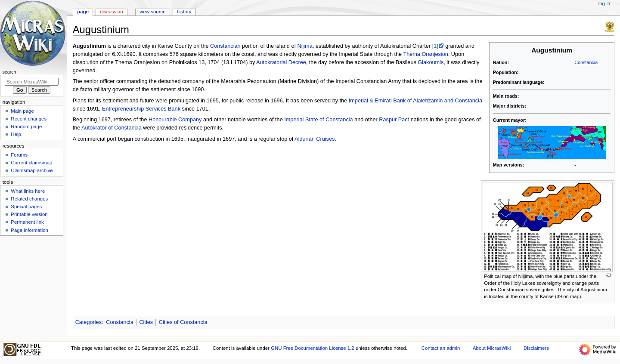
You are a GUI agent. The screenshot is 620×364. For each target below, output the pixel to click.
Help (16, 134)
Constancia (586, 62)
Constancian (225, 46)
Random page (26, 126)
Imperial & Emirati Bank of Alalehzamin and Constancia (415, 101)
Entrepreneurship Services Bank (141, 109)
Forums (19, 155)
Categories (88, 322)
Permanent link (27, 222)
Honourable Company (175, 120)
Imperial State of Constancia (318, 120)
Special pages (26, 207)
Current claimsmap (31, 163)
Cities (146, 322)
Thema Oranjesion (425, 54)
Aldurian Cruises (315, 139)
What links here (28, 191)
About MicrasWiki (492, 348)
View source (152, 12)
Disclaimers (536, 348)
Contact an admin (441, 348)
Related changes (29, 199)
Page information (29, 230)
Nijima (305, 46)
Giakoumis (431, 62)
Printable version (29, 214)
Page (83, 12)
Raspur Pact (394, 120)
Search (9, 72)
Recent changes (29, 119)
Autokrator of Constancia (112, 128)
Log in (604, 3)
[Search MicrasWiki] (32, 82)
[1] (435, 46)
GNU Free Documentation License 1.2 (313, 348)
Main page (22, 111)
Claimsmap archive (32, 170)
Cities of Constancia (183, 322)
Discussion (111, 12)
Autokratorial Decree (281, 62)
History (184, 12)
